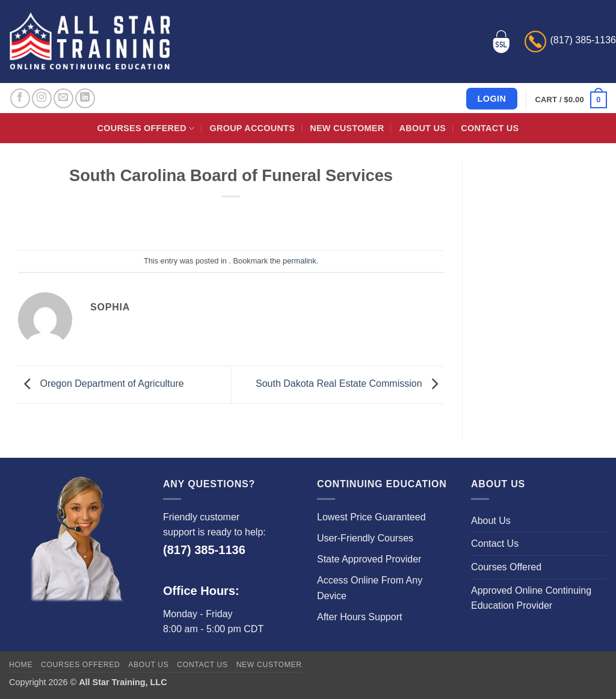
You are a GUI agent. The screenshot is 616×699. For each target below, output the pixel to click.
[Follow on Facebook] (20, 98)
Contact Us (490, 128)
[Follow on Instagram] (42, 98)
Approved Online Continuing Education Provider (531, 598)
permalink (299, 261)
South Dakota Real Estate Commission (350, 384)
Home (21, 665)
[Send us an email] (63, 98)
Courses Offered (146, 128)
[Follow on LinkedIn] (85, 98)
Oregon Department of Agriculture (101, 384)
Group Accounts (253, 128)
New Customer (347, 128)
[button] (571, 100)
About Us (423, 128)
